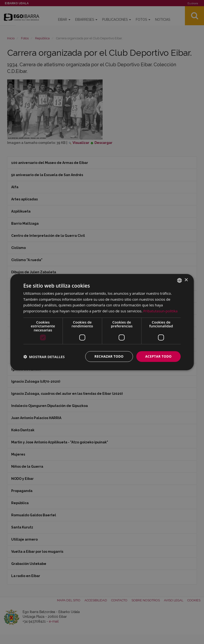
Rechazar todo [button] (109, 356)
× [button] (186, 280)
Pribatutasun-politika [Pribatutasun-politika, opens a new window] (161, 311)
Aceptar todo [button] (158, 356)
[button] (44, 356)
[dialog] (102, 322)
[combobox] (179, 280)
